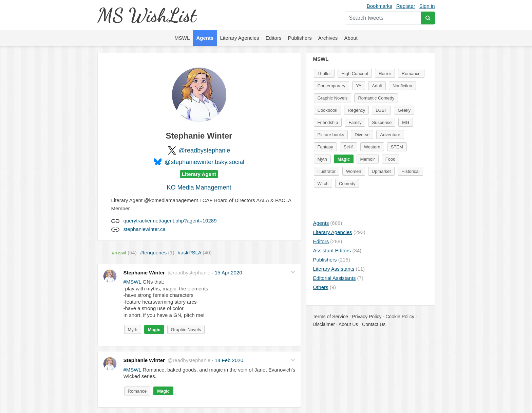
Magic (154, 330)
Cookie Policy (400, 317)
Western (372, 147)
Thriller (324, 74)
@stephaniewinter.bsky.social (204, 162)
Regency (356, 110)
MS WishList (147, 15)
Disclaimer (324, 324)
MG (406, 122)
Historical (410, 171)
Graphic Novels (186, 330)
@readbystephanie (204, 150)
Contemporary (331, 86)
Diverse (362, 135)
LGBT (381, 110)
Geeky (404, 110)
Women (354, 171)
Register (406, 6)
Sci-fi (349, 147)
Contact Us (374, 324)
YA (359, 86)
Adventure (390, 135)
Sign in (427, 6)
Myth (133, 330)
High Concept (355, 74)
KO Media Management (199, 187)
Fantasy (325, 147)
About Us (348, 324)
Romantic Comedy (376, 98)
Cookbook (328, 110)
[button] (293, 272)
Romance (137, 391)
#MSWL (132, 282)
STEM (397, 147)
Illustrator (327, 171)
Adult (377, 86)
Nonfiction (402, 86)
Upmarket (381, 171)
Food (391, 159)
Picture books (331, 135)
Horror (385, 74)
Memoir (368, 159)
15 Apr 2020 (229, 273)
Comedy (347, 184)
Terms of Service (330, 317)
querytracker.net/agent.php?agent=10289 (170, 221)
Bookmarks (379, 6)
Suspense (382, 122)
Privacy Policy (367, 317)
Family (355, 122)
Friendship (328, 122)
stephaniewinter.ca (145, 229)
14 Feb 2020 (229, 360)
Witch (323, 184)
